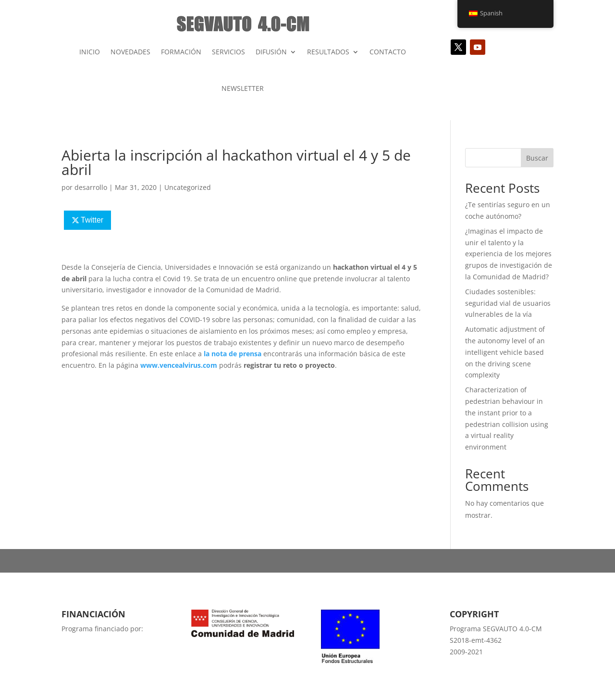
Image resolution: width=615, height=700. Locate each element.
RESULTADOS (328, 52)
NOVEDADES (130, 52)
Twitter (92, 220)
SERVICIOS (228, 52)
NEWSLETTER (243, 88)
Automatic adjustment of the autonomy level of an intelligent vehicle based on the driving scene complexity (505, 352)
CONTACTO (388, 52)
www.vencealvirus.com (179, 365)
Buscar (537, 158)
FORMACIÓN (181, 52)
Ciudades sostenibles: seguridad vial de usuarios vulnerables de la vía (508, 303)
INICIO (90, 52)
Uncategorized (188, 187)
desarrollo (91, 187)
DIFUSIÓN (271, 52)
